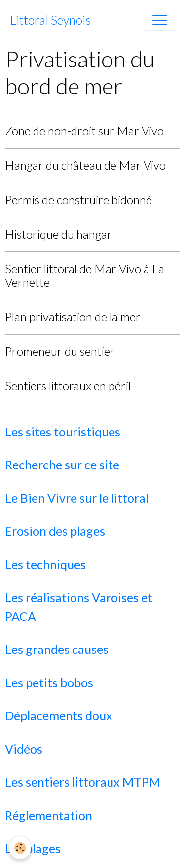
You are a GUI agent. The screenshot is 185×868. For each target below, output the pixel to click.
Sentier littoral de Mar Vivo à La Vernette (85, 276)
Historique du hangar (58, 234)
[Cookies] (20, 848)
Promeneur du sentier (60, 351)
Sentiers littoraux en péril (68, 386)
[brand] (50, 20)
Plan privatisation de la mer (73, 317)
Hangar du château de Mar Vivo (85, 165)
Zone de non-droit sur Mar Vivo (84, 131)
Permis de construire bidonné (78, 200)
